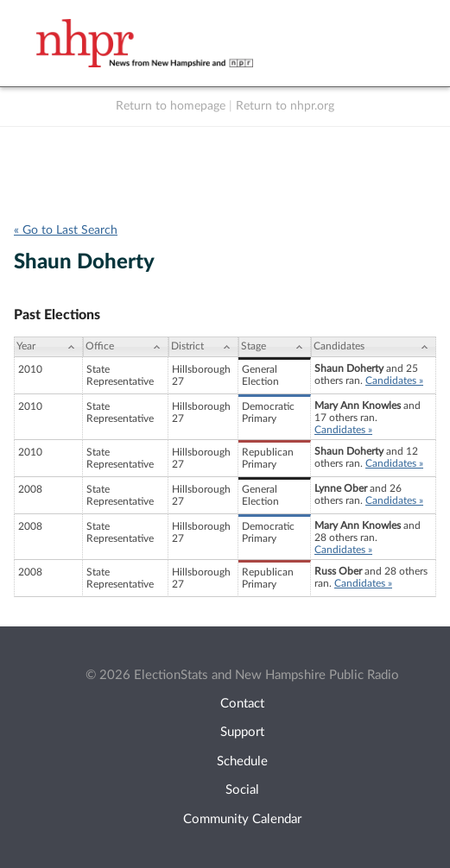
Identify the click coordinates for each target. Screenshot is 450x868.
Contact (242, 704)
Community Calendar (242, 819)
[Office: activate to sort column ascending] (126, 347)
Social (242, 790)
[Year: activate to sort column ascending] (48, 347)
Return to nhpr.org (285, 106)
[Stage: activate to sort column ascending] (275, 347)
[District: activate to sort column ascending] (203, 347)
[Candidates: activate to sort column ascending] (374, 347)
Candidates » (394, 381)
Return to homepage (171, 106)
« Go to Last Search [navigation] (66, 230)
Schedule (242, 761)
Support (242, 732)
